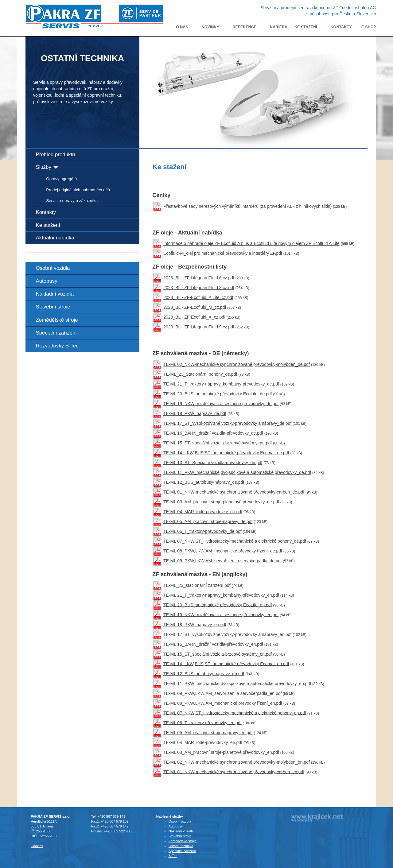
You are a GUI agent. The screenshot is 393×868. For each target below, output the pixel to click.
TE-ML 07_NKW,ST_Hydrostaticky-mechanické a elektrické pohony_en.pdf (235, 713)
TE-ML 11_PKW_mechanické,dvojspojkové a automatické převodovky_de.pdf (237, 472)
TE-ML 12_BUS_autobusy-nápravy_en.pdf (204, 673)
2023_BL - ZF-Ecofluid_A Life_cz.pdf (198, 297)
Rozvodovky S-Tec (57, 346)
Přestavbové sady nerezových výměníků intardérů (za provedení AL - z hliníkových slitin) (247, 206)
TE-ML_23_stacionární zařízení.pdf (197, 585)
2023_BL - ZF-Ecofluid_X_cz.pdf (194, 317)
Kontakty (341, 27)
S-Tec (173, 856)
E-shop (369, 27)
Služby (47, 167)
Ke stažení (306, 27)
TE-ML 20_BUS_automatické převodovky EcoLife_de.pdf (218, 394)
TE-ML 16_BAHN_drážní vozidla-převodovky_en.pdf (213, 644)
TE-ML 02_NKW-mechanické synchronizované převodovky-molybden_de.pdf (237, 364)
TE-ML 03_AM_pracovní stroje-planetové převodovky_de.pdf (221, 502)
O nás (182, 27)
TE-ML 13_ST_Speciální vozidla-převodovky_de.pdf (213, 463)
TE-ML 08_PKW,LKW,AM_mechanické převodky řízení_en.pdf (223, 703)
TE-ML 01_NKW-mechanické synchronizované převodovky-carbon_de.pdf (234, 492)
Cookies (37, 846)
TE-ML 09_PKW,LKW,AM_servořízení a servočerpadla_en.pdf (222, 693)
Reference (245, 27)
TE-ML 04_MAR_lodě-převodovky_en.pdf (203, 742)
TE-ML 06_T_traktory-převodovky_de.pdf (202, 531)
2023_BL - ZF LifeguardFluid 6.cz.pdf (199, 278)
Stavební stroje (53, 307)
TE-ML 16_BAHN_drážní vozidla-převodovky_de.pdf (213, 433)
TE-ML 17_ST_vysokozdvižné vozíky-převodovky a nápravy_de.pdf (227, 423)
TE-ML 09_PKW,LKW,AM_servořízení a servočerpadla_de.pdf (222, 561)
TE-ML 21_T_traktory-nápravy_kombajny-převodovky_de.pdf (221, 384)
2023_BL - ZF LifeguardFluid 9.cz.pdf (199, 327)
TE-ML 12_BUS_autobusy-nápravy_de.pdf (204, 482)
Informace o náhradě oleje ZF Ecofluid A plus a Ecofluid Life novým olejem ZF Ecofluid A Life (251, 243)
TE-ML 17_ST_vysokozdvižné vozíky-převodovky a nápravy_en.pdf (227, 634)
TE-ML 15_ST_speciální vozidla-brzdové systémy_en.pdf (218, 654)
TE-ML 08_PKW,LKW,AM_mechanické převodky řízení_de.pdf (223, 551)
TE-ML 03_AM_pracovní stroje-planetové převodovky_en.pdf (221, 752)
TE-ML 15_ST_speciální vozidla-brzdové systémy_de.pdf (218, 443)
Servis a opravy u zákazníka (72, 201)
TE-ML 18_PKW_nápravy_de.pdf (195, 413)
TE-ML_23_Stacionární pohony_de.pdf (200, 374)
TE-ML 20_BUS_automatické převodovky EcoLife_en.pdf (218, 605)
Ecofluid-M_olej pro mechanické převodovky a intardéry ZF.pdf (223, 253)
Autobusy (47, 281)
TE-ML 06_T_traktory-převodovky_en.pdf (202, 723)
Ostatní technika (181, 846)
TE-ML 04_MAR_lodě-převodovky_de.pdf (203, 512)
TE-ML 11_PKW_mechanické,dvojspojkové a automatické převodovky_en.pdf (237, 683)
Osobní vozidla (53, 268)
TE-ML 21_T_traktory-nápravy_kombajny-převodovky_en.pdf (221, 595)
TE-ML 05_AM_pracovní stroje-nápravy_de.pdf (208, 521)
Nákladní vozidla (55, 294)
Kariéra (279, 27)
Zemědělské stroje (57, 320)
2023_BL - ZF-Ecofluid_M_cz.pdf (195, 307)
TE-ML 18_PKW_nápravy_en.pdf (195, 624)
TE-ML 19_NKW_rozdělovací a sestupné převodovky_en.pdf (221, 614)
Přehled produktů (56, 155)
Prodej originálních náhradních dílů (78, 190)
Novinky (210, 27)
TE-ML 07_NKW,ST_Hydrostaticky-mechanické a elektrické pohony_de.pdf (235, 541)
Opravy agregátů (61, 179)
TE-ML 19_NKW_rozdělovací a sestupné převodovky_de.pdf (221, 404)
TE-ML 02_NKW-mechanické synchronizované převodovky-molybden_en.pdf (237, 762)
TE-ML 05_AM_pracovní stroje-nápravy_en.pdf (208, 732)
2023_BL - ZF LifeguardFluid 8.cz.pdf (199, 288)
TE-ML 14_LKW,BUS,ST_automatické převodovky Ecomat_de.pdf (226, 453)
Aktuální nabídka (55, 238)
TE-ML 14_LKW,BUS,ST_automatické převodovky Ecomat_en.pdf (226, 664)
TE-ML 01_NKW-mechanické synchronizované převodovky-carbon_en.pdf (234, 772)
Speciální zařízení (56, 333)
